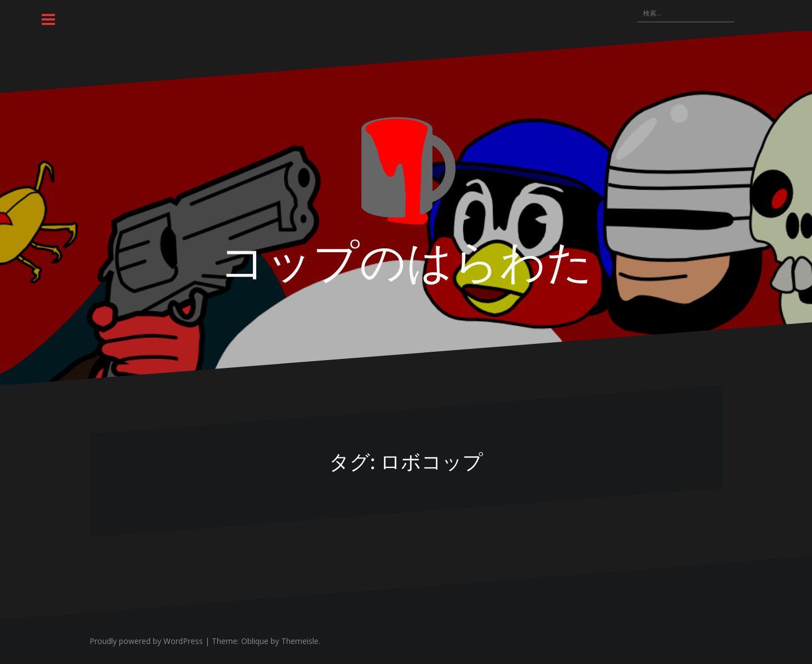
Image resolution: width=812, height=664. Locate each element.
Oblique (255, 641)
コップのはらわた (406, 259)
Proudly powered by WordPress (146, 641)
